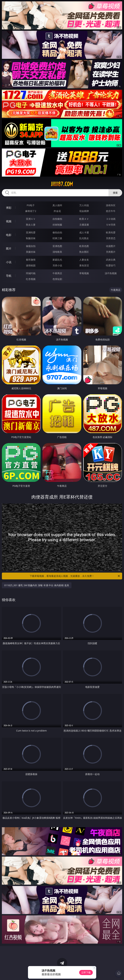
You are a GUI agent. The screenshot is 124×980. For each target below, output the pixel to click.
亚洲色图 (57, 246)
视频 (9, 221)
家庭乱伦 (57, 260)
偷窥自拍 (31, 246)
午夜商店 (57, 273)
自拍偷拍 (57, 219)
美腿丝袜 (31, 252)
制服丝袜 (31, 238)
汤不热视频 (111, 273)
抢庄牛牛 (111, 211)
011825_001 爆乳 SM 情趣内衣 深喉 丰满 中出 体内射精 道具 (37, 585)
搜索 (115, 193)
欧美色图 (84, 246)
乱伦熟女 (84, 238)
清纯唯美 (57, 252)
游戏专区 (111, 205)
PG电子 (31, 205)
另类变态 (111, 238)
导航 (9, 276)
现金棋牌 (84, 211)
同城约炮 (31, 273)
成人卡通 (84, 232)
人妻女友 (84, 260)
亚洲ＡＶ (31, 219)
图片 (9, 248)
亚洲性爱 (31, 232)
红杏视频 (31, 279)
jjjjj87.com (62, 184)
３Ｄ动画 (111, 219)
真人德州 (57, 205)
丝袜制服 (57, 225)
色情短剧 (57, 279)
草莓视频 (84, 273)
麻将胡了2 (31, 211)
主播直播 (84, 225)
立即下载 (86, 972)
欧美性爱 (111, 232)
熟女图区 (84, 252)
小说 (9, 262)
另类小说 (57, 265)
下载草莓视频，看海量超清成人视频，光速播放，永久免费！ (75, 576)
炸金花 (57, 211)
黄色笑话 (84, 265)
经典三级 (57, 238)
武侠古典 (111, 260)
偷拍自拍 (57, 232)
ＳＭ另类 (111, 225)
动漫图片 (111, 246)
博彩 (9, 208)
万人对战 (84, 205)
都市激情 (31, 260)
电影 (9, 235)
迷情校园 (31, 265)
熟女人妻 (31, 225)
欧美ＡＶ (84, 219)
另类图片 (111, 252)
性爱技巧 (111, 265)
